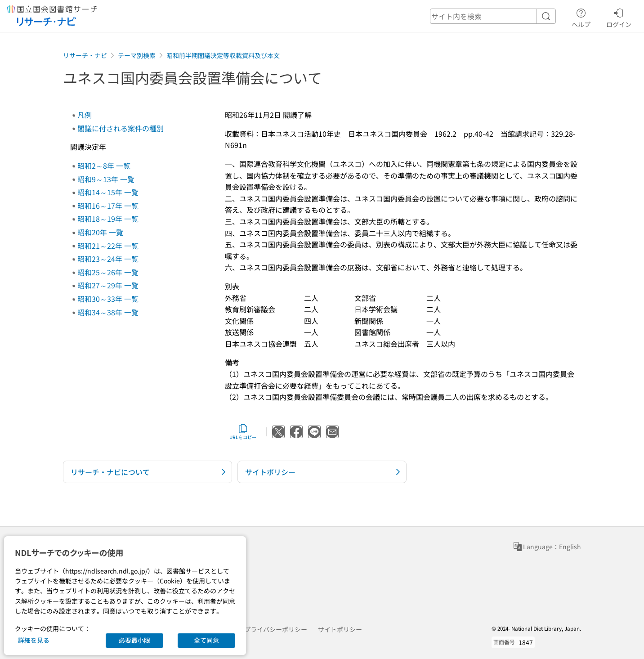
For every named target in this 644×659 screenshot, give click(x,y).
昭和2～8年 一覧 (104, 166)
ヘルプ (581, 17)
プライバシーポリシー (276, 629)
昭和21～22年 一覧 (108, 246)
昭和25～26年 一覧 (108, 272)
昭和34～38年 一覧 (108, 312)
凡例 (85, 115)
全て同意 (206, 640)
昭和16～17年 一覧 (108, 206)
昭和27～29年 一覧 (108, 285)
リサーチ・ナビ (85, 55)
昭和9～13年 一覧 (106, 179)
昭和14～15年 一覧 (108, 192)
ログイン (619, 17)
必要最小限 (134, 640)
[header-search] (493, 16)
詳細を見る (34, 640)
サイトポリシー (340, 629)
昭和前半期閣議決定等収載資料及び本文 (223, 55)
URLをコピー (243, 432)
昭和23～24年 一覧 (108, 259)
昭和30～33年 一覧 (108, 299)
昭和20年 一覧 (100, 232)
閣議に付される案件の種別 (121, 128)
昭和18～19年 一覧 (108, 219)
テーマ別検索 (137, 55)
